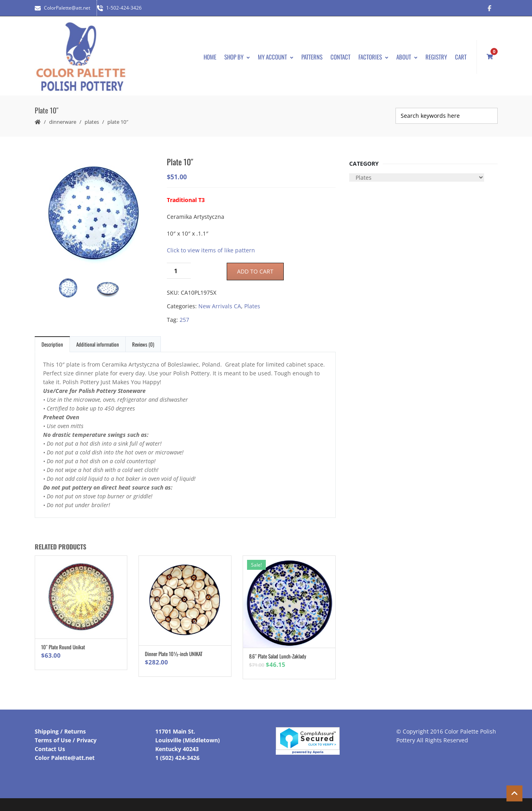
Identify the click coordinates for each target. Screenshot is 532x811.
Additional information (98, 344)
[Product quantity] (179, 271)
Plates (92, 122)
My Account (276, 57)
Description (52, 344)
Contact (340, 57)
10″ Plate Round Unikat (63, 647)
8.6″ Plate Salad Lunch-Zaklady (278, 656)
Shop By (237, 57)
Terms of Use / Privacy (66, 740)
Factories (373, 57)
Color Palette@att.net (65, 758)
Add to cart (255, 271)
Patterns (312, 57)
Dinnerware (63, 122)
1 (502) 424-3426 (177, 758)
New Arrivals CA (220, 306)
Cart (461, 57)
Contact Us (50, 749)
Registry (436, 57)
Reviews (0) (143, 344)
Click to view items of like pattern (211, 250)
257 (184, 320)
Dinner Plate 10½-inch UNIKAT (174, 654)
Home (210, 57)
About (407, 57)
